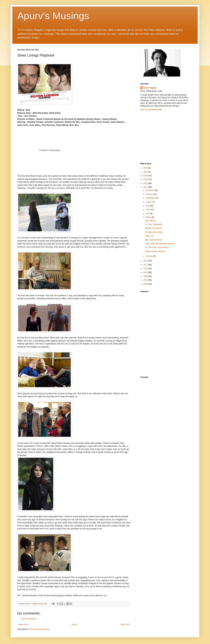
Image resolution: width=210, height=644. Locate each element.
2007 (146, 280)
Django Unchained (153, 228)
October (149, 194)
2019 (146, 168)
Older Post (125, 625)
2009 (146, 272)
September (151, 198)
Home (74, 625)
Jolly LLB (149, 236)
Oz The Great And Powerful (157, 247)
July (148, 206)
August (149, 202)
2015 (146, 179)
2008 (146, 276)
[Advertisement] (165, 136)
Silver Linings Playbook (155, 251)
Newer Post (23, 625)
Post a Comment (29, 619)
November (151, 190)
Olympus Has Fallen (154, 232)
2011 (146, 265)
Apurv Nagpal (150, 88)
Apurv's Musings (53, 16)
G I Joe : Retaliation (154, 224)
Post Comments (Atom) (39, 629)
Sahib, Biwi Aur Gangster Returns (160, 244)
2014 (146, 183)
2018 (146, 172)
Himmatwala (151, 221)
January (149, 256)
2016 (146, 176)
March (149, 217)
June (148, 210)
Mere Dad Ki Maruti (154, 240)
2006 (146, 284)
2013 (146, 187)
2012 (146, 261)
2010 (146, 269)
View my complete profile (151, 110)
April (148, 213)
